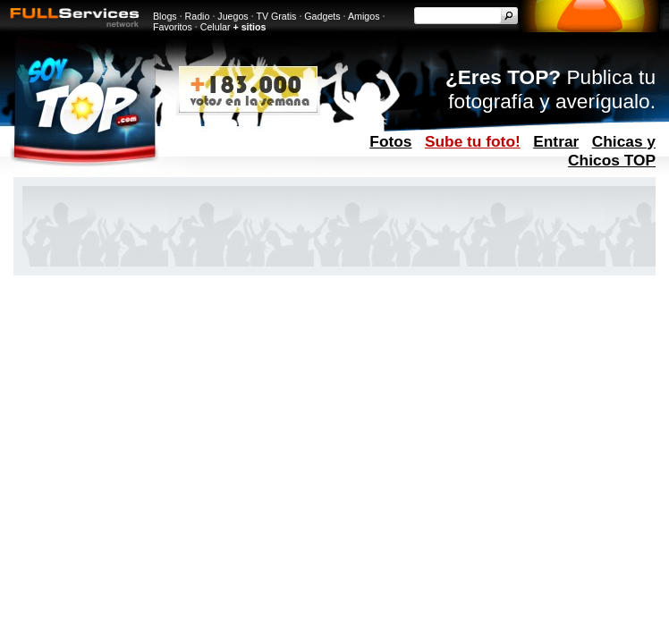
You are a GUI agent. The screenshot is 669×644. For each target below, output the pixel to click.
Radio (198, 16)
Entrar (556, 141)
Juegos (233, 16)
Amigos (364, 16)
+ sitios (249, 27)
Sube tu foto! (473, 141)
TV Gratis (276, 16)
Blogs (165, 16)
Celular (216, 27)
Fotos (390, 141)
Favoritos (173, 27)
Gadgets (322, 16)
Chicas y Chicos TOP (612, 151)
